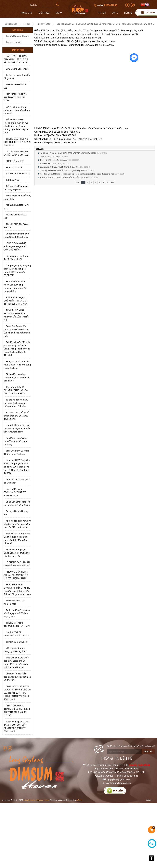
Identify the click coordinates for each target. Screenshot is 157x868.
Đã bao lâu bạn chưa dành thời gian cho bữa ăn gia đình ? (17, 377)
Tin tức (102, 13)
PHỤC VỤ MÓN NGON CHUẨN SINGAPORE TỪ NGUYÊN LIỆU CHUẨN (16, 575)
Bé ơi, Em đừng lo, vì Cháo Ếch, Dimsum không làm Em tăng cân (17, 553)
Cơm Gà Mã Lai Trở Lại (17, 69)
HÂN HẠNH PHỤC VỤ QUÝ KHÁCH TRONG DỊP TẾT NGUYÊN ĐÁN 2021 (16, 301)
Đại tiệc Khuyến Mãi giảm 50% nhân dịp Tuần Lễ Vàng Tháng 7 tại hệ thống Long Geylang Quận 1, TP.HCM (106, 24)
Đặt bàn (148, 13)
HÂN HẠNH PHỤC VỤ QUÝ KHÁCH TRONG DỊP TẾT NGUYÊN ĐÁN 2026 (16, 59)
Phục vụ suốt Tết (14, 167)
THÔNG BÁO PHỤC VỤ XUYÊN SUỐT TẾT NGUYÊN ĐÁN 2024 (17, 142)
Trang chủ (26, 13)
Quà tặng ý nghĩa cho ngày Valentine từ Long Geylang (15, 441)
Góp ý (115, 13)
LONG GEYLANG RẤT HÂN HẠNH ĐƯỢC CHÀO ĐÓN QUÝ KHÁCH (16, 246)
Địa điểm (115, 791)
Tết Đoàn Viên (13, 180)
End (112, 183)
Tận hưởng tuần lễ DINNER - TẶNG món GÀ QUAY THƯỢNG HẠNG (16, 390)
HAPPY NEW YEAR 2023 (18, 174)
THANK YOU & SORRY (17, 642)
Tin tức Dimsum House (17, 36)
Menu (59, 13)
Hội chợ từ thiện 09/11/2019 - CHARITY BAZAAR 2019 (15, 492)
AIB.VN (79, 800)
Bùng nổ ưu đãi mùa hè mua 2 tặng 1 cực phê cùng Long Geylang (17, 365)
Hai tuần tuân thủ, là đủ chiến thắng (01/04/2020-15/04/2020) (16, 416)
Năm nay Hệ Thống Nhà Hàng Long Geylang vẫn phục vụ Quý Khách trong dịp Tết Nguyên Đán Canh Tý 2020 (17, 467)
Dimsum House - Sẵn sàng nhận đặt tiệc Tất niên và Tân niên (17, 677)
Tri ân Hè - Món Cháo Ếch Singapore (54, 160)
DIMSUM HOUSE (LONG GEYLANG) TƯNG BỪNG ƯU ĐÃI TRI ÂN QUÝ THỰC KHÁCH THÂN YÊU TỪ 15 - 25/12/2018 (17, 693)
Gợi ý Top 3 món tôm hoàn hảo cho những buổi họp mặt (17, 110)
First (77, 183)
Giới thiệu (44, 13)
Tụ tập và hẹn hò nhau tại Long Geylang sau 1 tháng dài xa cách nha (16, 403)
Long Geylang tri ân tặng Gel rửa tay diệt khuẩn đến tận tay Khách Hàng (17, 428)
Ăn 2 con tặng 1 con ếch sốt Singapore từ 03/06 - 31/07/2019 (17, 613)
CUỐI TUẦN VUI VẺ (15, 161)
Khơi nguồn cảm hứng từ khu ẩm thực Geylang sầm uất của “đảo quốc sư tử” (17, 524)
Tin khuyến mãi (44, 24)
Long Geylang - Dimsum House (36, 800)
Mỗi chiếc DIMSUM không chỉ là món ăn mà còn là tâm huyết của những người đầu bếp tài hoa (16, 126)
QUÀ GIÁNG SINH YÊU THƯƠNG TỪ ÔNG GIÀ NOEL (16, 97)
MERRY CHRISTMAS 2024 (50, 163)
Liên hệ (128, 13)
